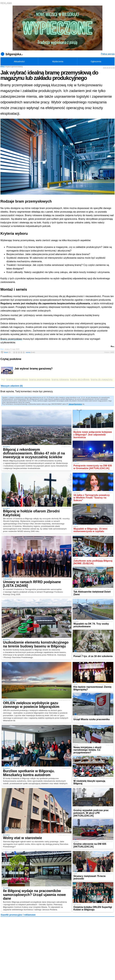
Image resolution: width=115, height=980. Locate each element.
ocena (30, 352)
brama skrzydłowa (80, 379)
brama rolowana (60, 379)
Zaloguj (71, 404)
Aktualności (19, 61)
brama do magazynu (102, 379)
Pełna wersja (108, 54)
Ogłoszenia (96, 61)
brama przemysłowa (17, 379)
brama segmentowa (40, 379)
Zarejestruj (78, 404)
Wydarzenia (58, 61)
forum (7, 352)
